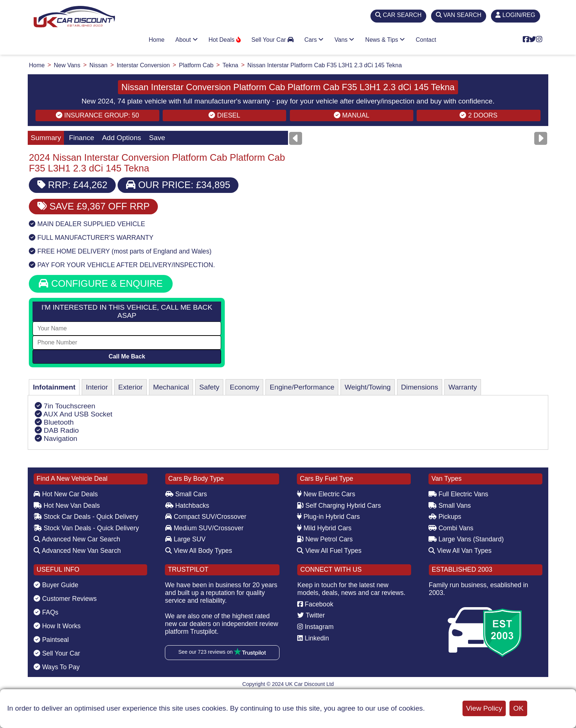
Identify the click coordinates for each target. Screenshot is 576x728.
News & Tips (385, 40)
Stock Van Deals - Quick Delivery (86, 528)
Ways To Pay (57, 667)
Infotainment (54, 387)
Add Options (122, 138)
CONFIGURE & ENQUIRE (101, 283)
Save (157, 138)
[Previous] (296, 138)
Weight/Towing (367, 387)
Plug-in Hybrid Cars (328, 517)
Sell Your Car (272, 40)
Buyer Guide (56, 585)
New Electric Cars (326, 494)
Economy (244, 387)
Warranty (463, 387)
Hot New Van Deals (67, 506)
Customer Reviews (65, 599)
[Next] (541, 138)
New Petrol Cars (325, 539)
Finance (81, 138)
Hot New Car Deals (66, 494)
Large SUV (185, 539)
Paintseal (51, 640)
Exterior (131, 387)
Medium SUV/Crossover (204, 528)
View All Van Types (460, 551)
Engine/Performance (302, 387)
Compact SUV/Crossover (206, 517)
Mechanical (171, 387)
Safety (209, 387)
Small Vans (450, 506)
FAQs (46, 612)
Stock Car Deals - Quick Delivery (86, 517)
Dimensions (420, 387)
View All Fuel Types (329, 551)
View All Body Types (199, 551)
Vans (345, 40)
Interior (97, 387)
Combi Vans (451, 528)
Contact (426, 40)
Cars (314, 40)
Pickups (445, 517)
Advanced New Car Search (77, 539)
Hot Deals (225, 40)
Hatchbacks (187, 506)
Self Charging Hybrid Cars (339, 506)
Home (157, 40)
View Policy (484, 708)
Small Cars (186, 494)
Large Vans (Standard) (466, 539)
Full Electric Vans (458, 494)
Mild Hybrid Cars (324, 528)
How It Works (57, 626)
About (186, 40)
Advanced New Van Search (77, 551)
